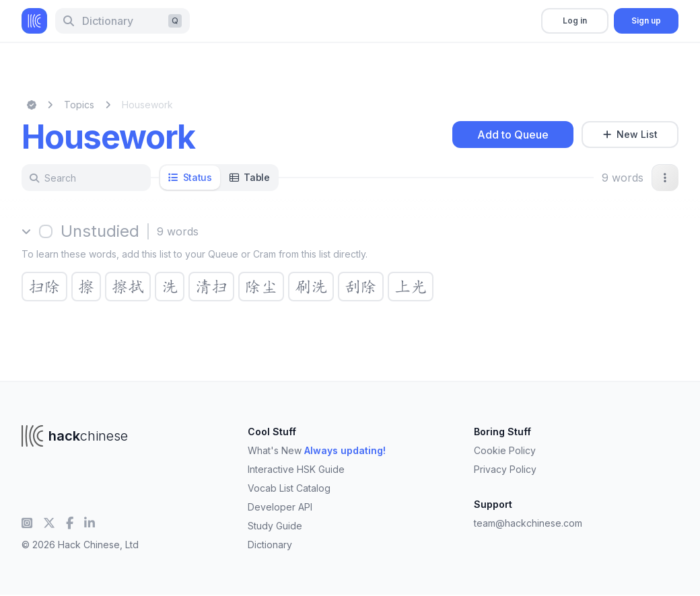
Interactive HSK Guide (296, 469)
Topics (79, 105)
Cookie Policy (505, 450)
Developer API (280, 507)
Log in (575, 21)
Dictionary (270, 545)
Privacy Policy (505, 469)
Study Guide (275, 526)
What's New (317, 450)
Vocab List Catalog (289, 488)
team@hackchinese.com (528, 523)
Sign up (646, 21)
